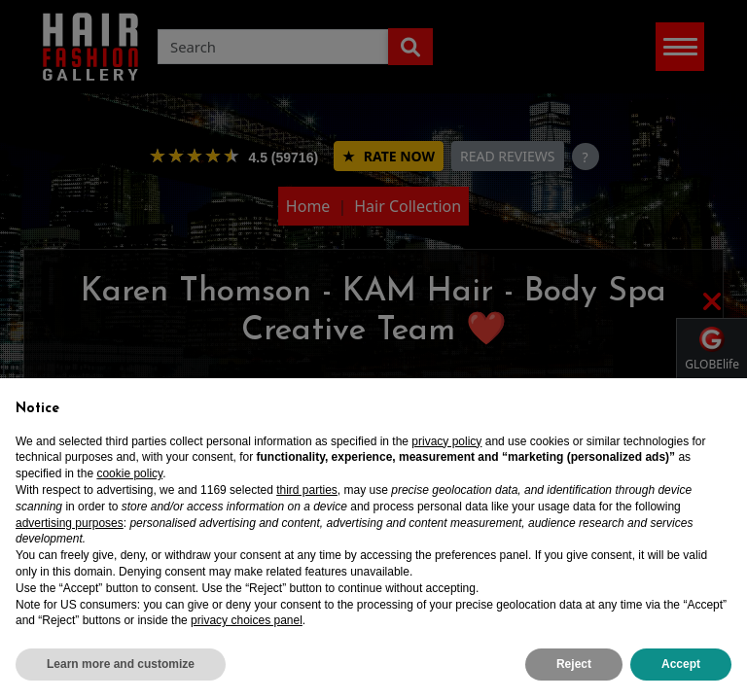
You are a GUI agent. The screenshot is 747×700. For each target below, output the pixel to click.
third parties (307, 490)
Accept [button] (681, 664)
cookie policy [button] (129, 473)
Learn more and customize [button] (121, 664)
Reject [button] (574, 664)
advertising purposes (70, 523)
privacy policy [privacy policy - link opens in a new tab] (446, 441)
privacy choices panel (247, 620)
